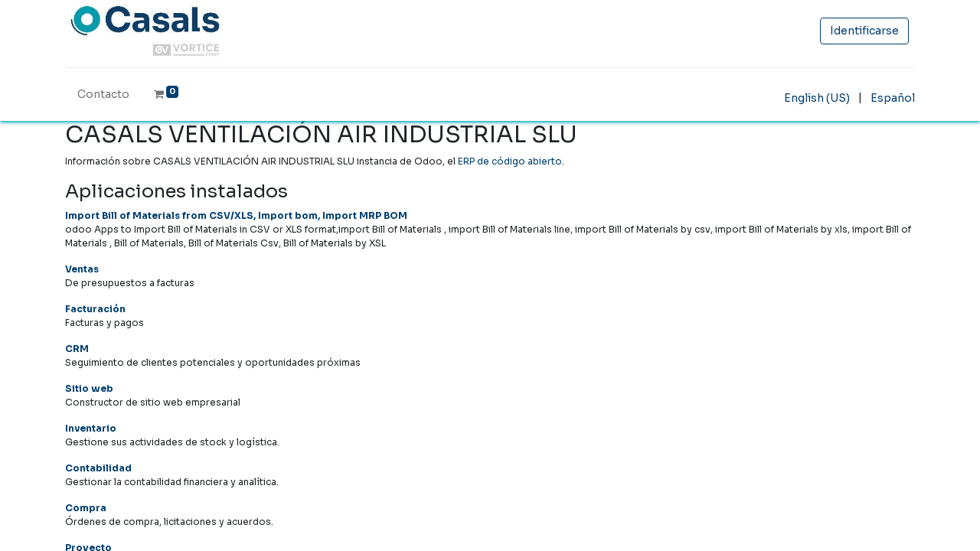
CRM (77, 349)
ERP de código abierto (510, 161)
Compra (86, 508)
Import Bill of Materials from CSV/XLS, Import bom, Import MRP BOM (236, 215)
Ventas (82, 269)
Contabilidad (98, 468)
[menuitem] (103, 98)
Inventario (91, 428)
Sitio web (89, 388)
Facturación (95, 309)
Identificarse (864, 31)
